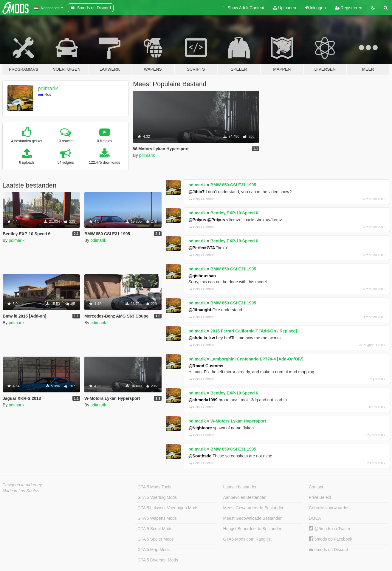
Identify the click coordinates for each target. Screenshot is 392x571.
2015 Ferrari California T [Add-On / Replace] (254, 331)
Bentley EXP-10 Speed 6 (234, 213)
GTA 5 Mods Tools (154, 487)
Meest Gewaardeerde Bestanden (254, 508)
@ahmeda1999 (203, 400)
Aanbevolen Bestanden (245, 497)
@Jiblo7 (196, 192)
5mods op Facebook (331, 539)
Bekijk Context (202, 199)
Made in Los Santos (21, 491)
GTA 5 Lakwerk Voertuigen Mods (168, 508)
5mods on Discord (329, 550)
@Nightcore (200, 428)
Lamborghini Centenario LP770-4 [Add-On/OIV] (257, 359)
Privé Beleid (320, 497)
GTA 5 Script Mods (155, 529)
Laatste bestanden (240, 487)
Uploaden (285, 8)
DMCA (315, 518)
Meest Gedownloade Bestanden (253, 518)
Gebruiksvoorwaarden (329, 508)
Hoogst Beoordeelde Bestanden (253, 529)
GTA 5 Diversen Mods (158, 560)
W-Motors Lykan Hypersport (238, 421)
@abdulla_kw (202, 338)
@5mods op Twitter (330, 529)
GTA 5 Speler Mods (155, 539)
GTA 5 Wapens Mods (157, 518)
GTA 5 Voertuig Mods (157, 497)
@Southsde (200, 456)
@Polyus (197, 220)
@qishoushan (202, 276)
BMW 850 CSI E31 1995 (233, 185)
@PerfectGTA (202, 248)
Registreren (348, 8)
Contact (316, 487)
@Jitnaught (200, 310)
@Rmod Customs (206, 366)
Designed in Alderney (22, 485)
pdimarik (48, 89)
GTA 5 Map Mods (154, 550)
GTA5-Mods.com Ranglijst (247, 539)
